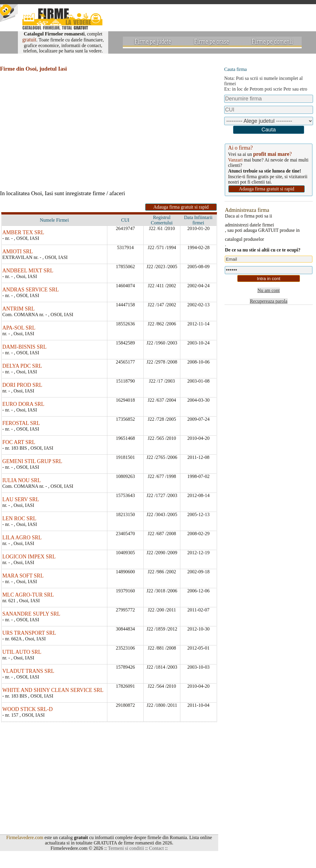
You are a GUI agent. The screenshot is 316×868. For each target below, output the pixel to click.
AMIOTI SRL (18, 251)
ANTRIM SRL (19, 309)
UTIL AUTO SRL (22, 652)
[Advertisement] (79, 125)
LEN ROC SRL (19, 518)
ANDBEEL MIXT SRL (28, 271)
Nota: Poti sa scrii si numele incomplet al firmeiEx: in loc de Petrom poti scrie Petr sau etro (266, 84)
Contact (157, 848)
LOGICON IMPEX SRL (29, 557)
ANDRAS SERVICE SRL (31, 290)
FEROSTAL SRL (21, 423)
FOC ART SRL (19, 442)
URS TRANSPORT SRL (29, 633)
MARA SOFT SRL (23, 576)
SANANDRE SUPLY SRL (31, 614)
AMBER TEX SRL (23, 232)
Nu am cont (269, 290)
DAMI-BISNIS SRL (25, 347)
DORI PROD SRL (22, 385)
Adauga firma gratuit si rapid (181, 207)
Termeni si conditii (126, 848)
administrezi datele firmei (249, 225)
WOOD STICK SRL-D (28, 709)
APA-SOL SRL (19, 328)
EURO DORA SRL (23, 404)
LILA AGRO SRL (22, 538)
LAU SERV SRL (21, 499)
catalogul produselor (244, 239)
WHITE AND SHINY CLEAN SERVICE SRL (53, 690)
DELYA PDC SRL (22, 366)
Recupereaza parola (269, 301)
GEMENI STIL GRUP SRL (32, 461)
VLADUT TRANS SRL (28, 671)
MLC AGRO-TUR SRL (28, 595)
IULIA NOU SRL (22, 480)
